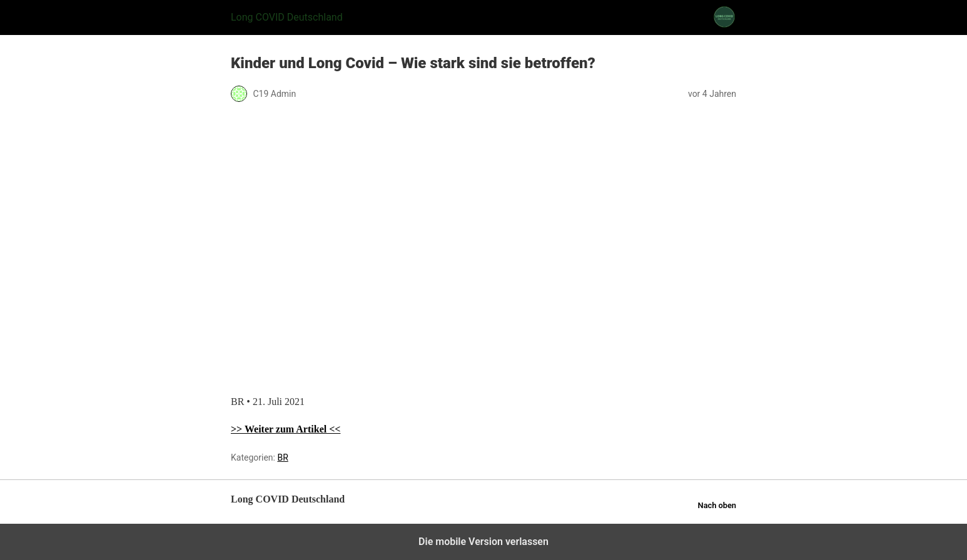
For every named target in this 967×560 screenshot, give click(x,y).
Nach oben (717, 505)
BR (282, 457)
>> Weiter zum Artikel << (286, 429)
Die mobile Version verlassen (483, 542)
